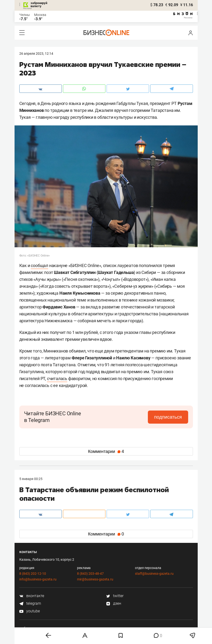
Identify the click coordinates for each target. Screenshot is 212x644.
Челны (25, 15)
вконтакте (32, 596)
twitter (115, 596)
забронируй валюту (39, 5)
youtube (30, 611)
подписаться (168, 417)
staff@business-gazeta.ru (154, 574)
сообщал (39, 265)
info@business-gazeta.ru (38, 579)
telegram (30, 603)
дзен (114, 603)
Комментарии (106, 451)
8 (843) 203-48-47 (90, 574)
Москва (40, 15)
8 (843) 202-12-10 (33, 574)
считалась (57, 379)
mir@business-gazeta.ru (95, 579)
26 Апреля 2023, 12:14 (36, 54)
